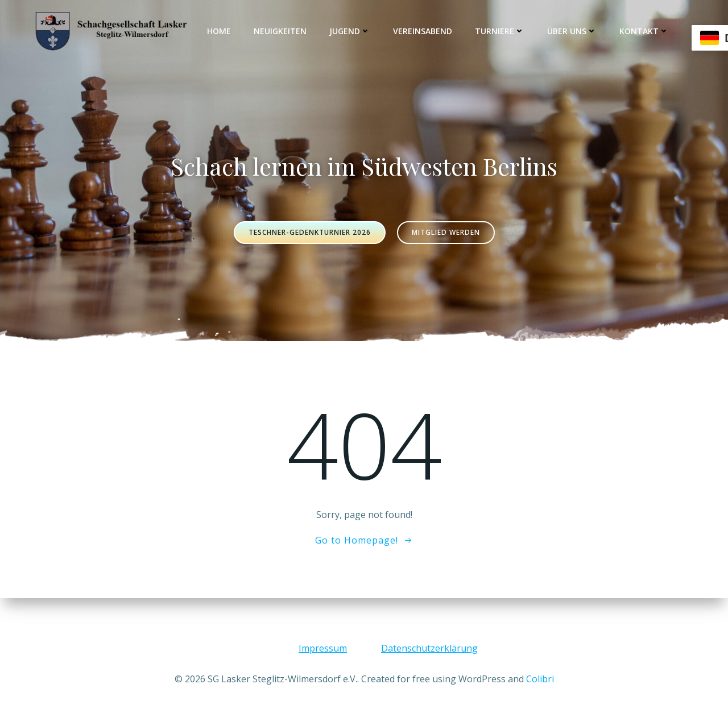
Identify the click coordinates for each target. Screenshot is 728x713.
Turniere (500, 31)
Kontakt (644, 31)
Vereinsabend (423, 31)
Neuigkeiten (280, 31)
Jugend (350, 31)
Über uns (572, 31)
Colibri (540, 679)
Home (219, 31)
